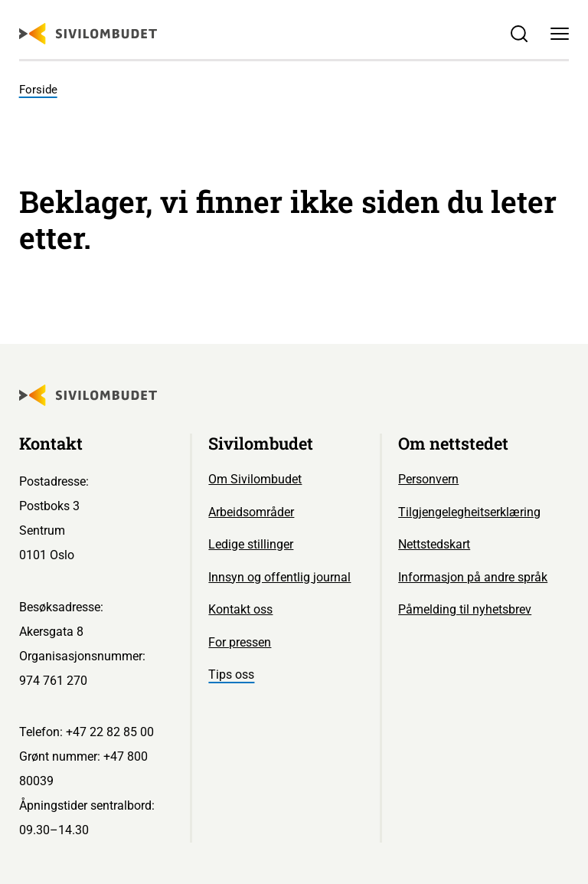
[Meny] (560, 34)
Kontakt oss (240, 609)
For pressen (240, 642)
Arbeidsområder (251, 512)
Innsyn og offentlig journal (279, 577)
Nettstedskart (434, 544)
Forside (38, 90)
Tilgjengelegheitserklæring (469, 512)
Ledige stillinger (251, 544)
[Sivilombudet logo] (88, 34)
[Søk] (519, 34)
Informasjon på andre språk (473, 577)
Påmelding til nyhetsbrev (465, 609)
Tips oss (231, 674)
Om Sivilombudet (255, 479)
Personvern (428, 479)
